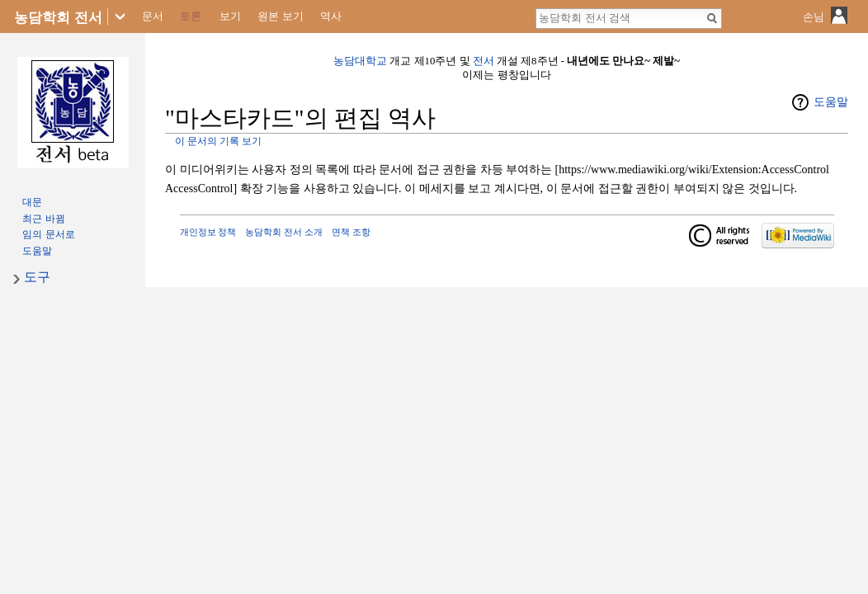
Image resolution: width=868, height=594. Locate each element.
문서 (153, 16)
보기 (230, 16)
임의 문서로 (48, 234)
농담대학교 (360, 61)
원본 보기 (281, 16)
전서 (484, 61)
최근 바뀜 (43, 219)
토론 (191, 16)
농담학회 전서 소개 (284, 232)
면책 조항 (351, 232)
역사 (331, 16)
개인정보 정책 (208, 232)
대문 (32, 202)
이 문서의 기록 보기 (218, 141)
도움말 (831, 102)
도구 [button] (37, 277)
